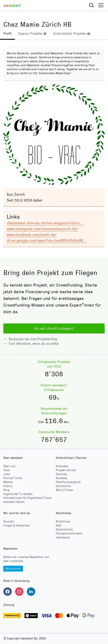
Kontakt (9, 522)
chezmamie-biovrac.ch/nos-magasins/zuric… (45, 223)
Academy (62, 478)
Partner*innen (13, 478)
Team (7, 470)
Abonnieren (13, 569)
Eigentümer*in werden (18, 494)
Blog (6, 490)
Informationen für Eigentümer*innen (27, 498)
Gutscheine (63, 486)
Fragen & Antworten (17, 525)
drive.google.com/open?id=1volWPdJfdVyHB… (47, 241)
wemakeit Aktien (14, 502)
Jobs (7, 474)
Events (8, 486)
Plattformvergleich (68, 482)
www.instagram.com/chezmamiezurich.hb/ (42, 229)
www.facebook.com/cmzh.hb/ (32, 235)
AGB (59, 525)
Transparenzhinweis (69, 533)
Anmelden (62, 466)
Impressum (63, 537)
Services (61, 474)
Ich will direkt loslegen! (54, 328)
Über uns (9, 466)
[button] (92, 5)
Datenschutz (64, 529)
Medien (8, 482)
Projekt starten (66, 470)
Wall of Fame (64, 490)
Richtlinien (63, 522)
